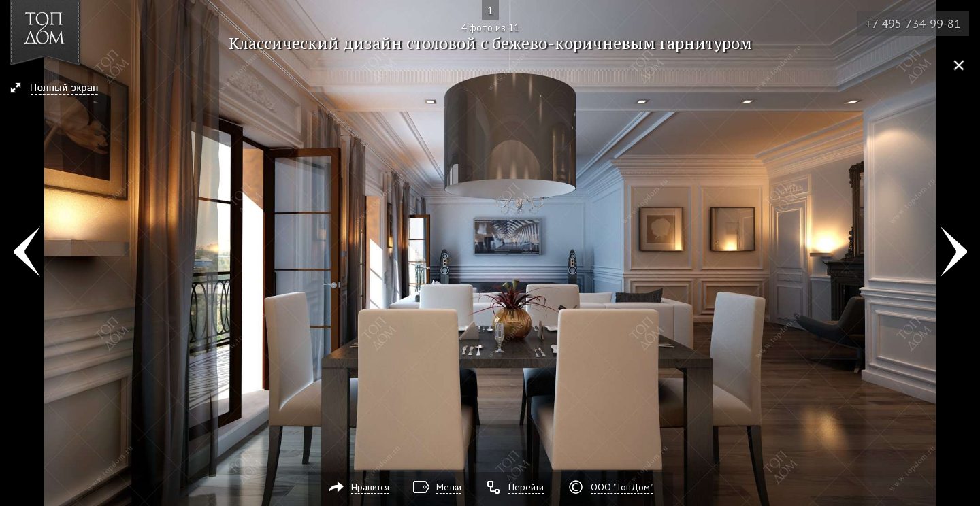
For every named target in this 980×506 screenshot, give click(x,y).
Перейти (526, 487)
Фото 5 (954, 253)
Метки (449, 487)
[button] (60, 89)
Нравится (370, 487)
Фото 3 (26, 253)
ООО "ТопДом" (622, 487)
